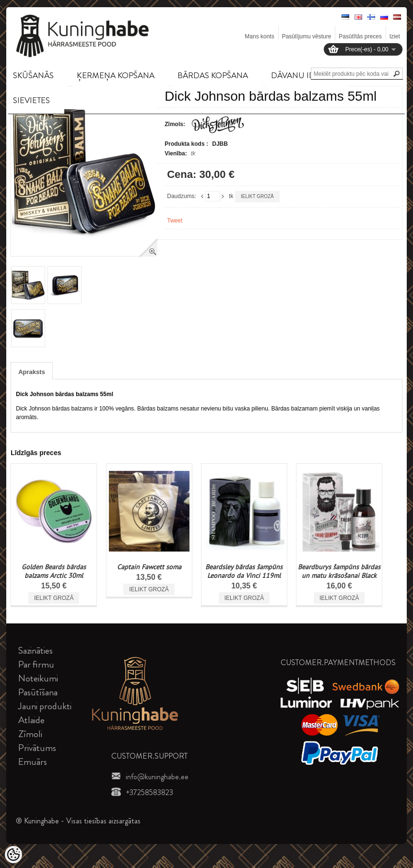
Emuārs (33, 762)
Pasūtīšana (38, 692)
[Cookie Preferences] (13, 855)
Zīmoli (30, 734)
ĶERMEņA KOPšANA (116, 75)
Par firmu (36, 664)
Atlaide (31, 720)
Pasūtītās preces (360, 36)
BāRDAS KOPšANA (213, 75)
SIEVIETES (31, 100)
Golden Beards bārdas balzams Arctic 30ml (54, 571)
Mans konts (259, 36)
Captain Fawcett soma (149, 567)
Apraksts (32, 372)
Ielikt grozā (257, 196)
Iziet (395, 36)
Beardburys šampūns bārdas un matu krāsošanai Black (339, 571)
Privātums (37, 748)
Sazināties (35, 651)
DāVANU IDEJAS (302, 75)
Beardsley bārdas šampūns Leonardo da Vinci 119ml (244, 571)
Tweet (175, 221)
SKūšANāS (33, 75)
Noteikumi (38, 678)
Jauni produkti (45, 706)
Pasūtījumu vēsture (307, 36)
